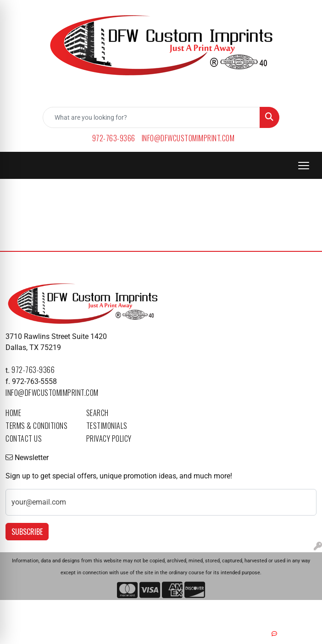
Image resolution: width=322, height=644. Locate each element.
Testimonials (107, 426)
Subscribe (27, 532)
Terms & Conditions (36, 426)
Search (97, 413)
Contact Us (24, 439)
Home (13, 413)
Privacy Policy (109, 439)
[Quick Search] (151, 117)
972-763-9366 (114, 138)
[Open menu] (304, 166)
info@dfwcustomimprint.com (188, 138)
